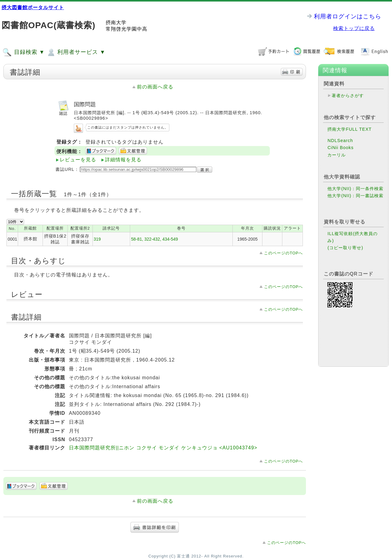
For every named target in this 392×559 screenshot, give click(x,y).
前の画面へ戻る (155, 87)
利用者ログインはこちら (348, 16)
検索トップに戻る (354, 28)
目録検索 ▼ (24, 52)
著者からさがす (348, 96)
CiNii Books (340, 148)
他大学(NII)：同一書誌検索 (355, 196)
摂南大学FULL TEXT (349, 129)
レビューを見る (78, 160)
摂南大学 (116, 23)
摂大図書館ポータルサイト (33, 8)
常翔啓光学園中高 (126, 29)
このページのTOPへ (283, 253)
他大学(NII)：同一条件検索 (355, 189)
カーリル (337, 155)
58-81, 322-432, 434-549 (155, 239)
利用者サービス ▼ (76, 52)
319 (97, 239)
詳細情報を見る (123, 160)
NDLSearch (340, 141)
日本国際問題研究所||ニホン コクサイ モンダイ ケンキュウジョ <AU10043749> (163, 448)
